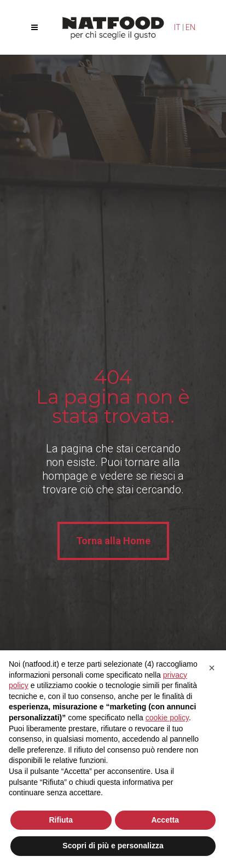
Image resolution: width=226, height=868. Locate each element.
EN (190, 27)
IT (177, 27)
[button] (212, 668)
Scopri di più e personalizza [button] (113, 846)
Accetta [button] (165, 820)
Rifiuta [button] (61, 820)
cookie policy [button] (167, 718)
